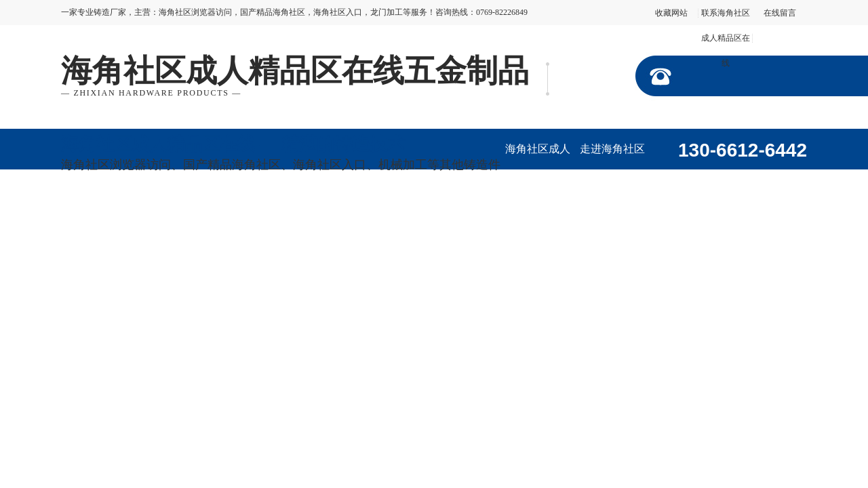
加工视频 (98, 219)
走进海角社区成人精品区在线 (612, 156)
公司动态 (173, 219)
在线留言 (780, 13)
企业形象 (762, 179)
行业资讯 (248, 219)
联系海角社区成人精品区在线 (726, 38)
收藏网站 (671, 13)
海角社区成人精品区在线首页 (538, 156)
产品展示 (687, 179)
